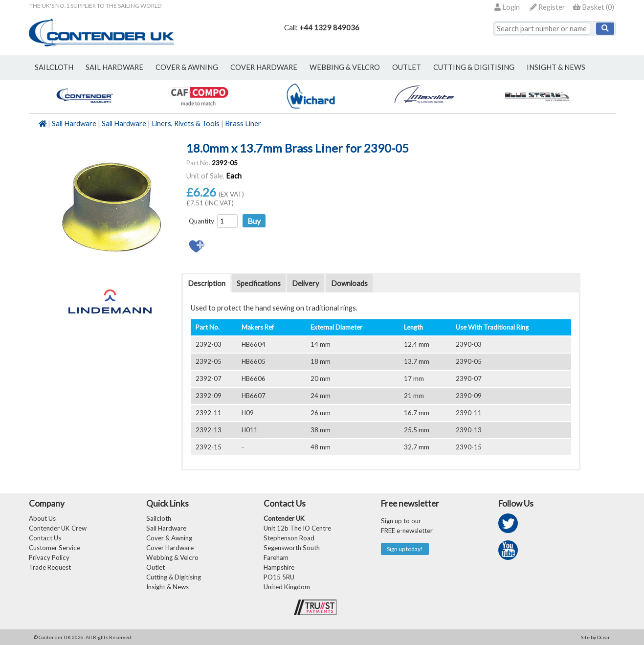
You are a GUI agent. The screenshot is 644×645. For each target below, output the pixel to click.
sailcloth (54, 67)
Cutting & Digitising (474, 67)
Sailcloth (159, 518)
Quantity (201, 221)
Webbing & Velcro (172, 557)
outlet (407, 67)
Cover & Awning (169, 538)
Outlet (155, 567)
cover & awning (187, 67)
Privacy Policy (49, 557)
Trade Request (50, 567)
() (593, 7)
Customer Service (55, 548)
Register (547, 7)
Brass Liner (243, 123)
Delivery (306, 283)
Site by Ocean (596, 637)
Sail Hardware (74, 123)
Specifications (259, 283)
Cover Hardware (170, 548)
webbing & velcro (345, 67)
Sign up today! (405, 549)
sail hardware (114, 67)
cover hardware (264, 67)
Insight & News (556, 67)
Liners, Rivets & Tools (186, 123)
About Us (42, 518)
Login (507, 7)
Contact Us (45, 538)
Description (207, 283)
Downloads (349, 283)
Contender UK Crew (58, 528)
